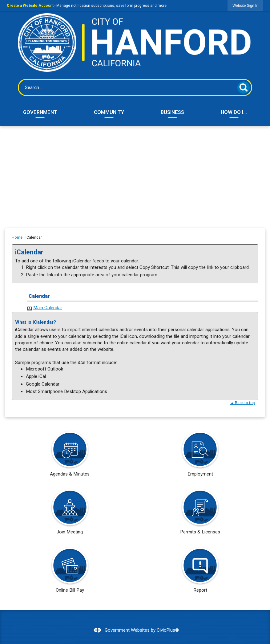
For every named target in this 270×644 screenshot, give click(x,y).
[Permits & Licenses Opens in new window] (200, 514)
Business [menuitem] (172, 112)
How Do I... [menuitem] (234, 112)
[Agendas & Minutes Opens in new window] (70, 456)
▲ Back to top (243, 403)
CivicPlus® (168, 630)
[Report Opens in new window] (200, 572)
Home (17, 237)
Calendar (39, 296)
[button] (244, 87)
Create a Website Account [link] (30, 6)
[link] (245, 5)
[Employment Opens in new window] (200, 456)
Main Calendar (48, 308)
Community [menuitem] (109, 112)
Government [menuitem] (40, 112)
